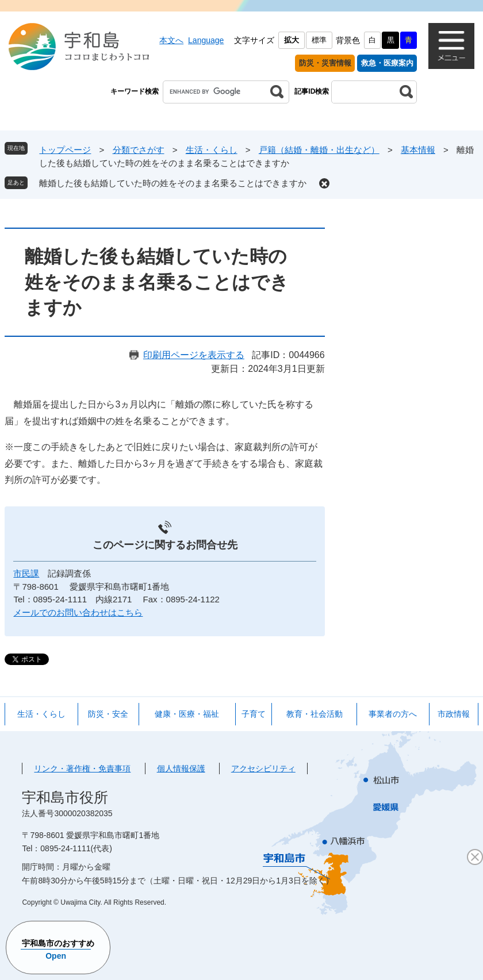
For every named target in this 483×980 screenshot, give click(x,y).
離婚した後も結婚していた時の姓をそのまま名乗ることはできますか (173, 183)
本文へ (171, 40)
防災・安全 (108, 714)
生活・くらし (212, 150)
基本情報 (418, 150)
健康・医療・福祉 (187, 714)
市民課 (26, 573)
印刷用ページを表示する (194, 355)
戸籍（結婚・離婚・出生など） (319, 150)
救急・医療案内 (387, 63)
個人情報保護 (181, 768)
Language (206, 40)
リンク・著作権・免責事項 (82, 768)
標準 (319, 40)
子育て (254, 714)
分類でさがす (139, 150)
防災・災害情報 (325, 63)
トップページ (65, 150)
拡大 (292, 40)
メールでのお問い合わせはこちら (78, 612)
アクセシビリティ (263, 768)
